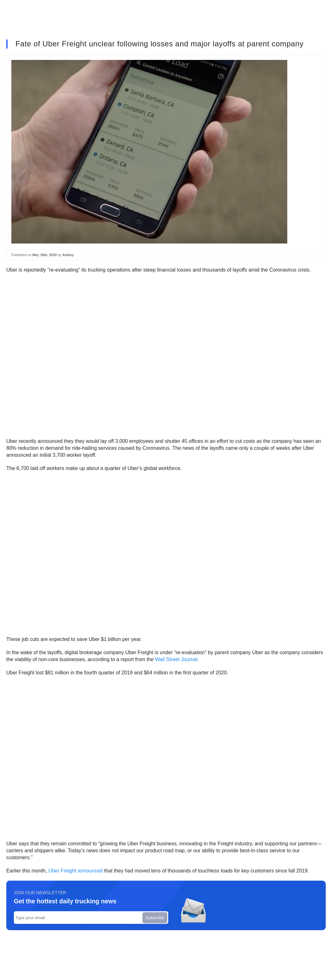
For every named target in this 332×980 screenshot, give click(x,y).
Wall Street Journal (176, 659)
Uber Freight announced (75, 871)
